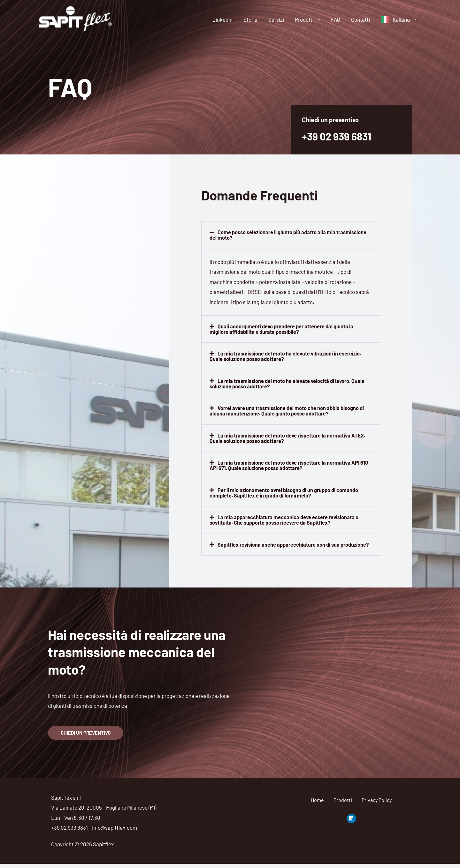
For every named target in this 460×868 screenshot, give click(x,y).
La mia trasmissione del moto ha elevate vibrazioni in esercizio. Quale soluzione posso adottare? (288, 356)
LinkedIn (222, 19)
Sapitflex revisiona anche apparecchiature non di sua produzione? (276, 546)
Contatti (360, 19)
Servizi (276, 19)
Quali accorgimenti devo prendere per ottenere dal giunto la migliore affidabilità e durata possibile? (283, 329)
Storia (250, 19)
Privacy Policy (377, 804)
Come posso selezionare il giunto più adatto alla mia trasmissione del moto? (290, 235)
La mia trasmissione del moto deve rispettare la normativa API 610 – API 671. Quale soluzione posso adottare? (287, 464)
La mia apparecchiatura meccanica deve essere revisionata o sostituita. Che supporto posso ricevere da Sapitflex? (286, 518)
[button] (291, 235)
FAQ (336, 19)
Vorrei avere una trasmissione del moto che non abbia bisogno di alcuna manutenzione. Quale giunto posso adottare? (289, 410)
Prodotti (304, 19)
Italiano (401, 19)
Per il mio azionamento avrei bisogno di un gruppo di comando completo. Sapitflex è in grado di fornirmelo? (286, 491)
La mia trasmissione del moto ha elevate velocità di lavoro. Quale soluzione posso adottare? (289, 383)
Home (317, 804)
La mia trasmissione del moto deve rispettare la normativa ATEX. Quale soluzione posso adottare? (290, 437)
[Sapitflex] (76, 19)
